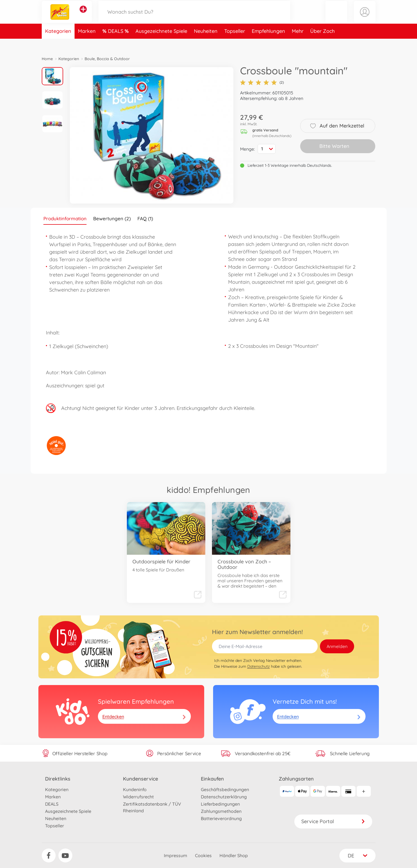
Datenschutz (259, 666)
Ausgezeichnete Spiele (161, 43)
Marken (87, 43)
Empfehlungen (268, 43)
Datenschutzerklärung (224, 797)
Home (47, 59)
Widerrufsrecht (138, 797)
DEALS (116, 43)
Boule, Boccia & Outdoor (107, 59)
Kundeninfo (135, 789)
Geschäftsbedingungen (225, 789)
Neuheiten (206, 43)
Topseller (235, 43)
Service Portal (333, 821)
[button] (336, 18)
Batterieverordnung (221, 818)
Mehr (298, 43)
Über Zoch (322, 43)
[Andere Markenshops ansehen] (83, 15)
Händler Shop (234, 855)
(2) (262, 82)
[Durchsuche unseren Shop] (194, 18)
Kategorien (58, 43)
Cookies (203, 855)
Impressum (176, 855)
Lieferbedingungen (220, 804)
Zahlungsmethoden (221, 811)
